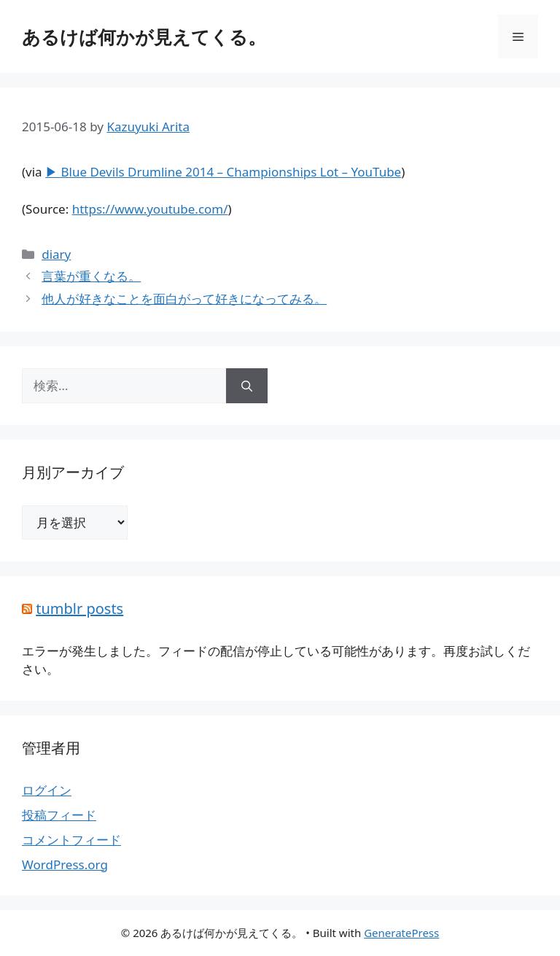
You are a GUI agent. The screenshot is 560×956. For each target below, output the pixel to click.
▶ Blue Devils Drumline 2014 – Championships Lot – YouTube (223, 172)
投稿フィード (59, 815)
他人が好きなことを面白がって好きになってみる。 (184, 299)
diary (56, 254)
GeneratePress (401, 933)
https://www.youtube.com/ (150, 209)
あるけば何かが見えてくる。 (144, 36)
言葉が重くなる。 (91, 276)
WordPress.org (65, 864)
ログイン (47, 790)
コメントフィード (71, 840)
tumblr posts (79, 609)
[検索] (247, 386)
